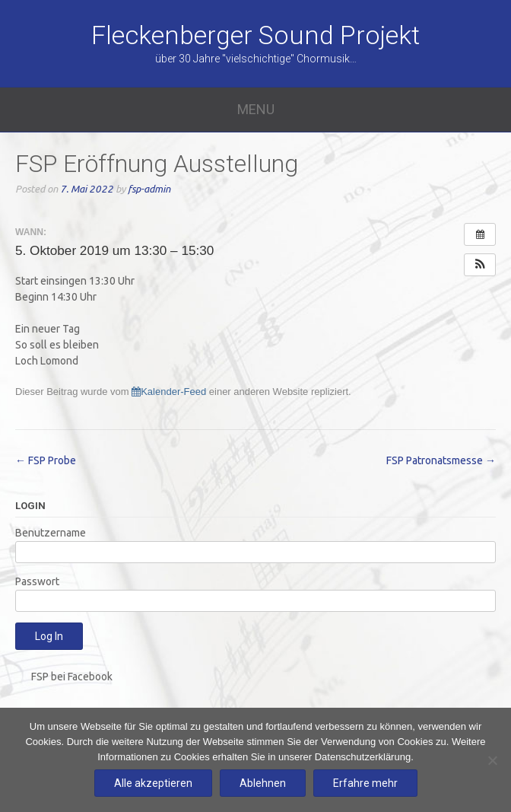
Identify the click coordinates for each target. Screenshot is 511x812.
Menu (256, 109)
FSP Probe (46, 460)
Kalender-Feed (169, 392)
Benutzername (51, 533)
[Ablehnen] (492, 760)
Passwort (37, 581)
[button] (480, 265)
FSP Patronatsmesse (441, 460)
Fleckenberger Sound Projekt (255, 35)
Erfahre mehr (365, 783)
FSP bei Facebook (72, 677)
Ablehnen (263, 783)
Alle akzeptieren (153, 783)
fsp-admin (149, 189)
